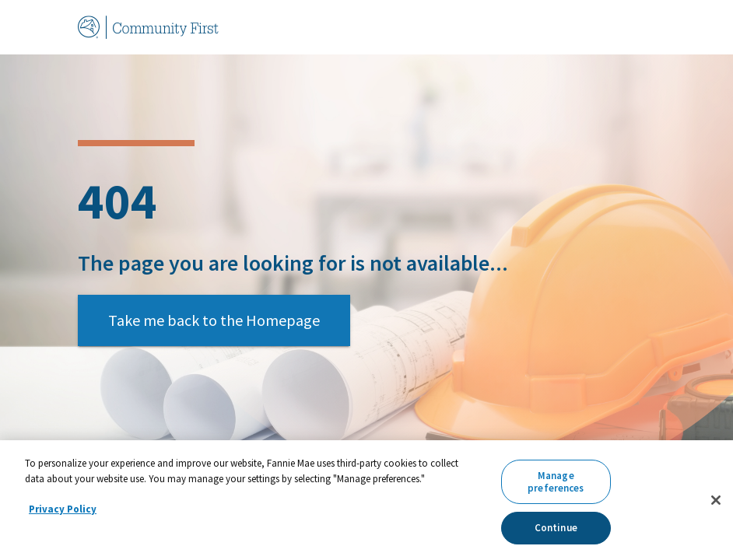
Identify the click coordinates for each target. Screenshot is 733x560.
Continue (556, 528)
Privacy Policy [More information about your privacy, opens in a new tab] (63, 509)
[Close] (716, 500)
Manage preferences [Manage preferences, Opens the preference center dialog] (556, 482)
